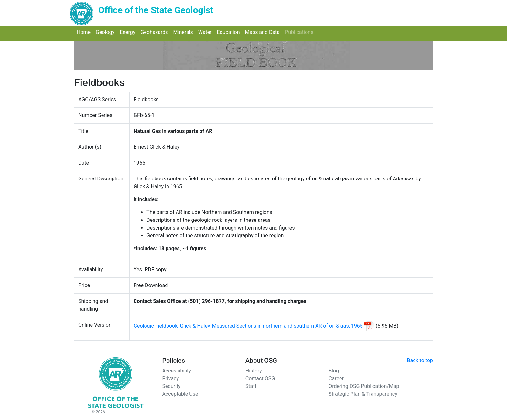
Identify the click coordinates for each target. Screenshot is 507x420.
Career (336, 378)
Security (171, 386)
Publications (300, 32)
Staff (251, 386)
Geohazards (155, 32)
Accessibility (177, 371)
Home (85, 32)
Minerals (184, 32)
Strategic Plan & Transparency (363, 394)
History (254, 371)
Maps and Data (264, 32)
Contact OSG (260, 378)
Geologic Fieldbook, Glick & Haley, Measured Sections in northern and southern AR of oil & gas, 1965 (248, 326)
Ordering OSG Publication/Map (364, 386)
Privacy (170, 378)
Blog (334, 371)
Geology (106, 32)
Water (206, 32)
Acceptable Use (180, 394)
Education (230, 32)
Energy (129, 32)
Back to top (420, 360)
